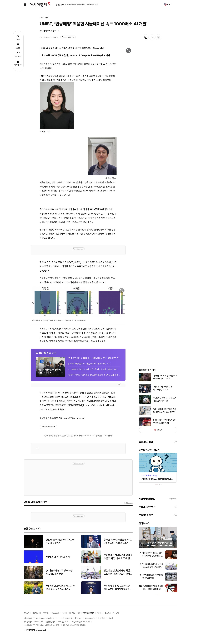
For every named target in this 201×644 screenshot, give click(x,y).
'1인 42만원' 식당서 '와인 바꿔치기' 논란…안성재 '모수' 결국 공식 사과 (153, 565)
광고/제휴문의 (36, 622)
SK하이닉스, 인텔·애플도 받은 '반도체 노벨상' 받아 (165, 430)
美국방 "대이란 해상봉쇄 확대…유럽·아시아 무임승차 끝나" (118, 550)
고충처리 (108, 622)
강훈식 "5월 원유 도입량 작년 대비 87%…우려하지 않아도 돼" (117, 596)
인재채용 (46, 622)
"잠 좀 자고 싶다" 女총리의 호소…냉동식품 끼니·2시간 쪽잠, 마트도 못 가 (94, 365)
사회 (41, 18)
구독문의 (64, 622)
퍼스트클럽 (55, 622)
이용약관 (99, 622)
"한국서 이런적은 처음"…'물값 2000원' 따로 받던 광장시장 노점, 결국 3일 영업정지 (94, 382)
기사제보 (72, 622)
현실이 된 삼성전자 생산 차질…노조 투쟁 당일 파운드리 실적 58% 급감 (153, 576)
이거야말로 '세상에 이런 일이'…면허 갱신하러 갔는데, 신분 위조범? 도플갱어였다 (94, 377)
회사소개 (26, 622)
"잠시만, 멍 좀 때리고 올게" (58, 566)
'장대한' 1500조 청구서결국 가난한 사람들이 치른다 (165, 386)
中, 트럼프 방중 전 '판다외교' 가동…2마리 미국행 (164, 408)
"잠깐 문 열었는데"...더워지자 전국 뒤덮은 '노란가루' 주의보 (60, 596)
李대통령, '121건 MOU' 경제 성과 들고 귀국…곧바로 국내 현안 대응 (118, 566)
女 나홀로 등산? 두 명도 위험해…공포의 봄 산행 (59, 581)
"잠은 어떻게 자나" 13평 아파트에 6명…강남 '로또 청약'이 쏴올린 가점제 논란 (165, 419)
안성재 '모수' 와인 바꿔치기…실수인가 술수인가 (60, 550)
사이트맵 (116, 622)
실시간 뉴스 (60, 5)
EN (167, 4)
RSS (79, 622)
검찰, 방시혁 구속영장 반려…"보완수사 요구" (163, 397)
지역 (47, 18)
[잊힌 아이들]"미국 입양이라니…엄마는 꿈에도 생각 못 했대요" (153, 598)
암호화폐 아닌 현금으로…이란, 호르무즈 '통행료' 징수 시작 (89, 371)
